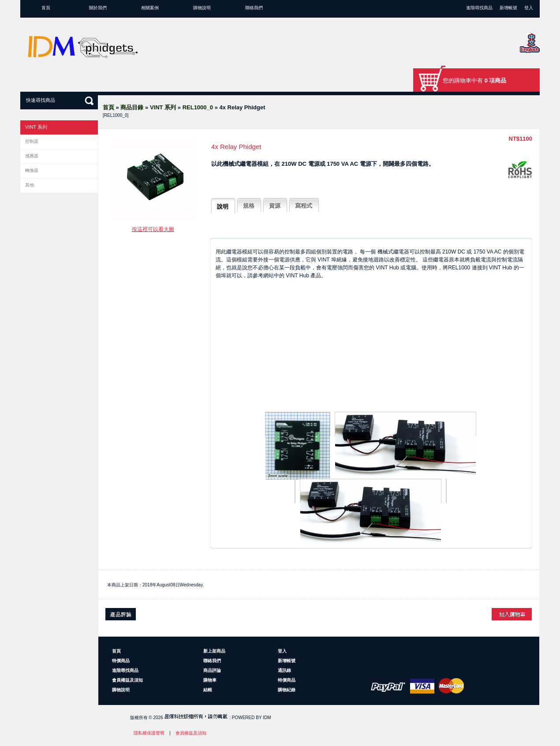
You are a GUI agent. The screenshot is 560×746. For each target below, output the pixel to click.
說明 (223, 207)
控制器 (32, 141)
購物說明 (202, 8)
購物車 (210, 680)
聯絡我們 (254, 8)
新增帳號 (508, 8)
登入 (529, 8)
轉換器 (32, 170)
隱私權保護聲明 (149, 733)
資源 (275, 206)
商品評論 (212, 670)
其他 (30, 185)
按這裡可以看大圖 (153, 229)
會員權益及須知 (127, 680)
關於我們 (98, 8)
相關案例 (150, 8)
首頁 (46, 8)
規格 (249, 206)
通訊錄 (284, 670)
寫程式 (304, 206)
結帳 (208, 690)
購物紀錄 (287, 690)
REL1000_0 (198, 107)
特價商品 (121, 661)
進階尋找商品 (479, 8)
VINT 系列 (163, 107)
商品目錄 (132, 107)
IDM (267, 718)
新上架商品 (214, 651)
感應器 (32, 156)
